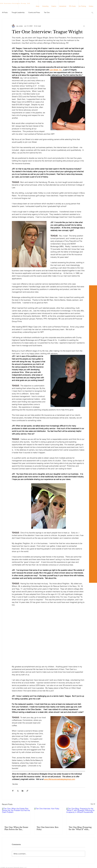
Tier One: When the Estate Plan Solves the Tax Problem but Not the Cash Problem (16, 828)
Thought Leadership (18, 12)
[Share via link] (27, 791)
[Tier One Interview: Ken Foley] (49, 816)
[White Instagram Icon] (93, 9)
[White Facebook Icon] (93, 19)
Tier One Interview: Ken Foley (48, 828)
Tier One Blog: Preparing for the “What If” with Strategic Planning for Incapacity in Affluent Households (80, 828)
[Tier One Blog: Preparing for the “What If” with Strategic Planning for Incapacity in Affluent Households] (81, 816)
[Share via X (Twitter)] (18, 791)
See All (93, 804)
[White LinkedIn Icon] (93, 5)
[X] (93, 23)
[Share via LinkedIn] (23, 791)
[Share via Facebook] (13, 791)
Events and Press (34, 12)
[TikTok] (93, 16)
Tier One (47, 12)
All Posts (5, 12)
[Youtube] (93, 12)
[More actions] (84, 26)
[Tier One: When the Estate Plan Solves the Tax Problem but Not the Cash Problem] (16, 816)
